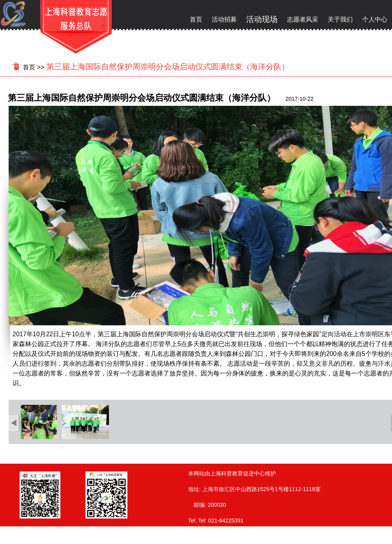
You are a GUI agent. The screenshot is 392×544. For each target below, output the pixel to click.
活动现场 (262, 19)
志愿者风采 (303, 19)
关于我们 (340, 19)
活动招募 (224, 19)
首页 (196, 19)
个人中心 (375, 19)
